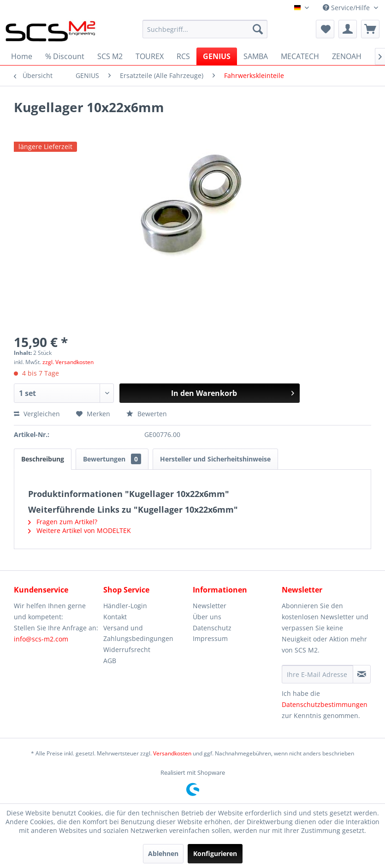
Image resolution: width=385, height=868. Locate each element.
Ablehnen (163, 853)
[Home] (22, 56)
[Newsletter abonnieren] (362, 674)
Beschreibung (43, 459)
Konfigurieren (215, 853)
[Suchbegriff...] (205, 29)
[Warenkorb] (370, 29)
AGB (110, 661)
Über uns (207, 617)
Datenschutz (212, 628)
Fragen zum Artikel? (63, 522)
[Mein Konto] (348, 29)
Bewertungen (112, 459)
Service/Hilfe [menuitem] (347, 8)
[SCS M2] (110, 56)
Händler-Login (125, 606)
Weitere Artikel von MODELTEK (80, 530)
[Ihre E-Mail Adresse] (317, 674)
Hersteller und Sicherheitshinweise (215, 459)
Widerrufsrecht (127, 650)
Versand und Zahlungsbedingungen (138, 633)
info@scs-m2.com (41, 639)
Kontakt (115, 617)
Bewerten (147, 414)
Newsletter (210, 606)
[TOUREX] (150, 56)
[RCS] (183, 56)
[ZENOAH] (347, 56)
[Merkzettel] (325, 29)
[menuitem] (205, 29)
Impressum (210, 638)
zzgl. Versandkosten (68, 362)
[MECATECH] (300, 56)
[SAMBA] (256, 56)
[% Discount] (65, 56)
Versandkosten (172, 753)
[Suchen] (258, 29)
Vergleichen (37, 414)
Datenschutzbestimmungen (325, 704)
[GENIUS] (217, 56)
